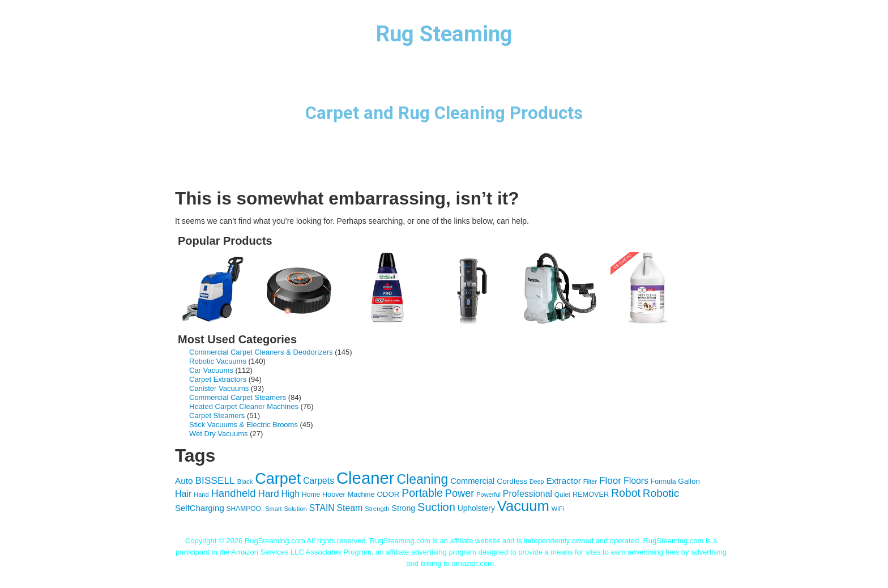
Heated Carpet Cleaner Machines (244, 406)
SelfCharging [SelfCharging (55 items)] (200, 508)
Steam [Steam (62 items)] (349, 508)
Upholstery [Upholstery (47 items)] (476, 508)
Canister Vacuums (219, 388)
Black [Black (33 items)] (245, 482)
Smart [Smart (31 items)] (273, 509)
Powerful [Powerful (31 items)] (488, 495)
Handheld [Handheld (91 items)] (233, 493)
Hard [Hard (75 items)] (269, 493)
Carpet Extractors (218, 379)
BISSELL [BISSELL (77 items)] (215, 480)
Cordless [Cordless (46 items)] (512, 481)
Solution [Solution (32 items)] (295, 509)
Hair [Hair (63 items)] (183, 494)
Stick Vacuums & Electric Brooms (244, 425)
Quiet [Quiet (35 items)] (562, 495)
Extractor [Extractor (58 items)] (563, 481)
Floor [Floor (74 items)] (610, 480)
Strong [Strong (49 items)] (404, 508)
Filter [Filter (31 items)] (590, 482)
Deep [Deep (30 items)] (537, 482)
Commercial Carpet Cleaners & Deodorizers (261, 352)
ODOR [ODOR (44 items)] (388, 494)
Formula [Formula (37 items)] (663, 482)
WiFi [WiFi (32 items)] (558, 509)
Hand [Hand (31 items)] (201, 495)
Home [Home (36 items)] (311, 495)
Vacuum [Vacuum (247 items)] (523, 506)
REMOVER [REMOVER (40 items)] (591, 495)
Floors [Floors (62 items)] (636, 481)
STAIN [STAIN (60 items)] (322, 508)
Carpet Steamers (217, 416)
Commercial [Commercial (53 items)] (472, 481)
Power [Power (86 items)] (460, 493)
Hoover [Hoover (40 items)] (334, 495)
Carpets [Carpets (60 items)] (319, 481)
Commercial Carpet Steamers (238, 397)
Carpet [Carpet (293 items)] (278, 479)
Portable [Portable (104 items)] (422, 493)
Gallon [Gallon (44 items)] (689, 481)
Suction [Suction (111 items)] (436, 507)
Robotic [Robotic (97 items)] (661, 493)
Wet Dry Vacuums (219, 434)
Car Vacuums (211, 370)
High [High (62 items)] (291, 494)
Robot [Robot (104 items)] (626, 493)
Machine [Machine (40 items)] (361, 495)
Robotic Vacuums (218, 361)
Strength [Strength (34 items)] (377, 509)
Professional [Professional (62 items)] (528, 494)
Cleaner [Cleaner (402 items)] (366, 478)
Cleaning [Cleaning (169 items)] (423, 479)
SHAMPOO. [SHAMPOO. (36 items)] (245, 509)
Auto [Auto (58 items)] (184, 481)
